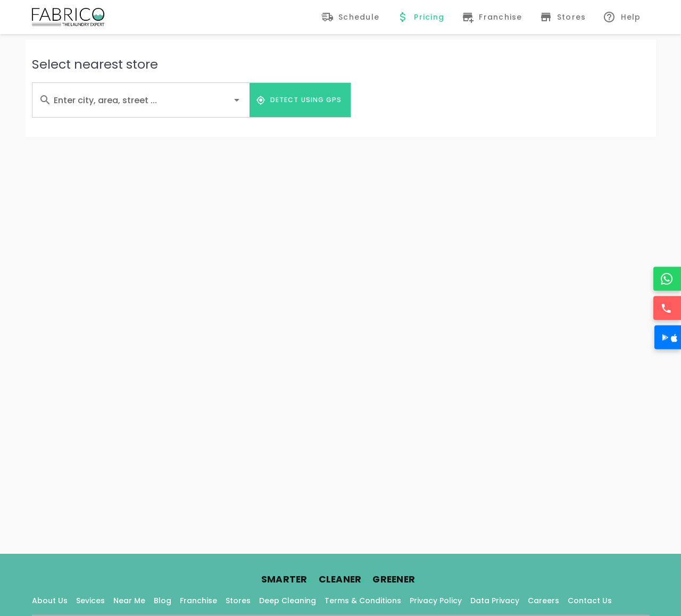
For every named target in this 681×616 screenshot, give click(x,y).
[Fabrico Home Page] (68, 17)
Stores (238, 601)
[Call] (668, 308)
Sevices (90, 601)
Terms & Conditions (363, 601)
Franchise (198, 601)
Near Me (129, 601)
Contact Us (590, 601)
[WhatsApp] (668, 279)
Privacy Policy (436, 601)
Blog (163, 601)
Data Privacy (495, 601)
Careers (543, 601)
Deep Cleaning (288, 601)
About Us (50, 601)
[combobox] (141, 100)
